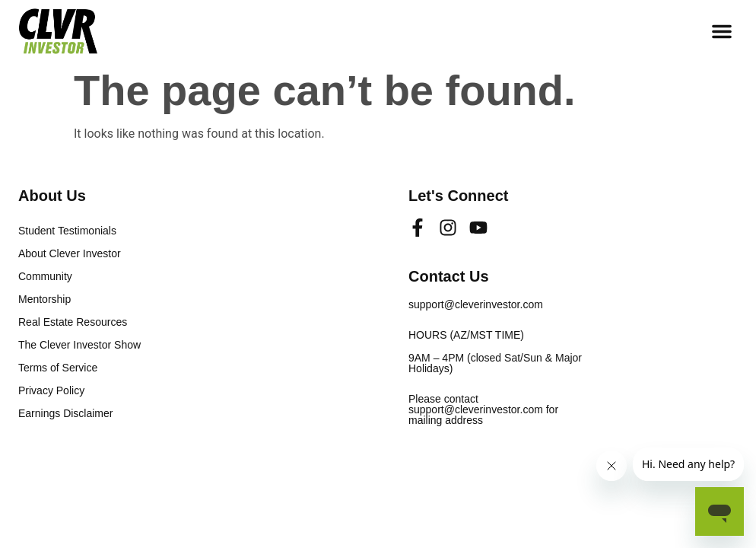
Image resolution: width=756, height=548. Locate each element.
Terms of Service (58, 368)
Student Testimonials (67, 231)
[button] (722, 31)
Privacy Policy (51, 390)
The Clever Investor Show (79, 345)
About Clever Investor (70, 253)
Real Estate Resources (73, 322)
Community (45, 276)
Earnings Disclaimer (65, 413)
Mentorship (44, 299)
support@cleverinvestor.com (476, 304)
